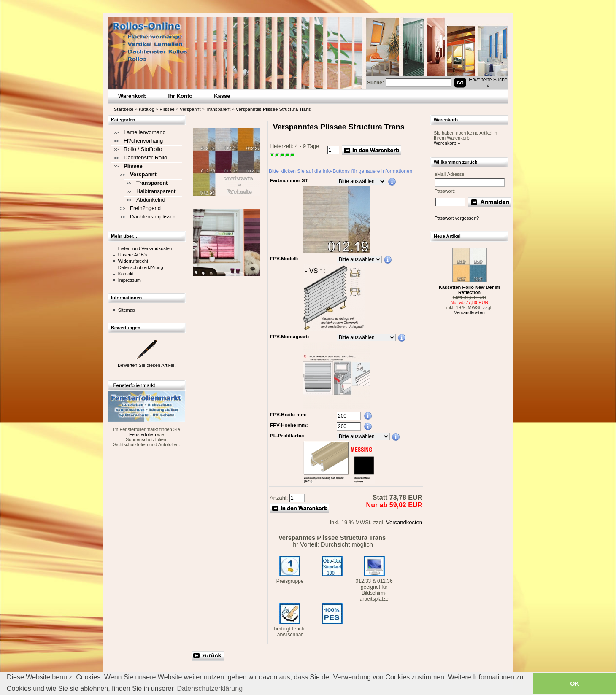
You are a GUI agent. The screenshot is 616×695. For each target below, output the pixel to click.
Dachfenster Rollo (145, 158)
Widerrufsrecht (133, 261)
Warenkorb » (447, 143)
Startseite (124, 109)
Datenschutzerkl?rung (141, 267)
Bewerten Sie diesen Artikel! (147, 365)
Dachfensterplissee (153, 217)
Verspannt (190, 109)
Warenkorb (132, 96)
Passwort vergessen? (457, 218)
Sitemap (127, 310)
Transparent (218, 109)
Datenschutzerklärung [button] (210, 688)
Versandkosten (404, 522)
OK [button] (575, 684)
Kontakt (126, 274)
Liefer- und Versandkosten (145, 248)
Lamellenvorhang (145, 132)
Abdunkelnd (151, 200)
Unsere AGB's (133, 255)
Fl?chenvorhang (143, 141)
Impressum (130, 280)
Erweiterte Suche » (488, 83)
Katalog (147, 109)
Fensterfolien (143, 434)
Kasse (222, 96)
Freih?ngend (145, 208)
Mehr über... (124, 236)
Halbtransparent (156, 191)
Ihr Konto (180, 96)
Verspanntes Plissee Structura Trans (273, 109)
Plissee (167, 109)
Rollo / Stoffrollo (143, 149)
